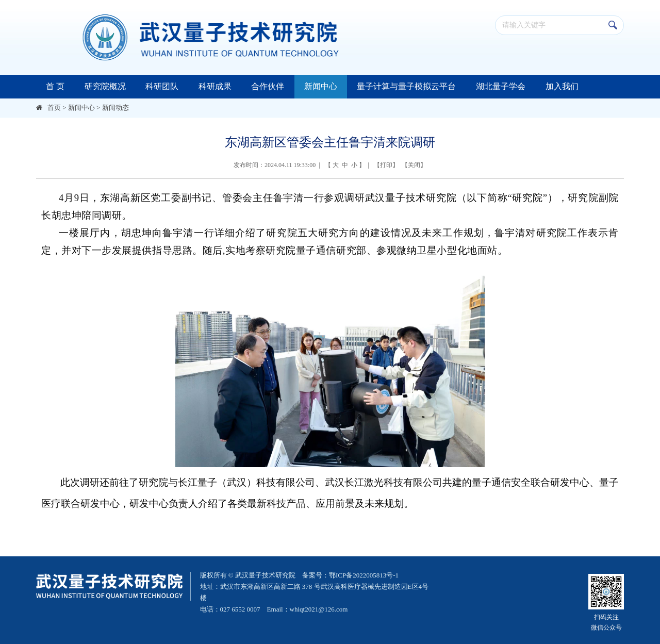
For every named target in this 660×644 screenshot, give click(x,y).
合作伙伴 (268, 86)
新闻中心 (321, 86)
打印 (386, 165)
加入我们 (562, 86)
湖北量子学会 (501, 86)
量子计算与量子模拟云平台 (406, 86)
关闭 (414, 165)
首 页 (55, 86)
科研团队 (162, 86)
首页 (54, 108)
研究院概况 (105, 86)
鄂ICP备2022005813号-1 (364, 575)
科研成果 (215, 86)
